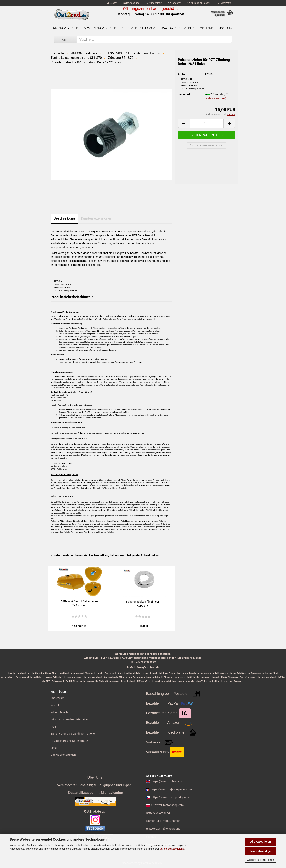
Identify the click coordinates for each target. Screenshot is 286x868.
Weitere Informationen (260, 860)
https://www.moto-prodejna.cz (170, 797)
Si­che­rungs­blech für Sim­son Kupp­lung (143, 604)
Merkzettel (224, 3)
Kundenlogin (154, 3)
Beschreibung (64, 218)
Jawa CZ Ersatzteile (178, 28)
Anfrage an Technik (199, 3)
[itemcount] (207, 123)
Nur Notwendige (261, 851)
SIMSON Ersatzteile (100, 28)
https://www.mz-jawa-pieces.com (171, 789)
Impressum (58, 698)
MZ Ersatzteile (66, 28)
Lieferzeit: (184, 94)
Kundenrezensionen (97, 218)
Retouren (175, 3)
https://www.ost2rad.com (168, 781)
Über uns (226, 28)
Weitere (207, 28)
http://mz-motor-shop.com (167, 805)
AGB (53, 727)
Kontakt (56, 705)
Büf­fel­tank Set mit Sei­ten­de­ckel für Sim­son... (79, 603)
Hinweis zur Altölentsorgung (163, 829)
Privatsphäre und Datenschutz (69, 741)
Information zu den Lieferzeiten (70, 719)
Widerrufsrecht (60, 712)
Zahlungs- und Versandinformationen (73, 734)
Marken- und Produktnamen (163, 821)
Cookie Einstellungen (63, 755)
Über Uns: (95, 777)
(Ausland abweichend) (215, 98)
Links (54, 748)
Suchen (112, 3)
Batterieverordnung (158, 813)
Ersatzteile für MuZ (138, 28)
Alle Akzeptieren (261, 842)
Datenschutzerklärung (172, 849)
